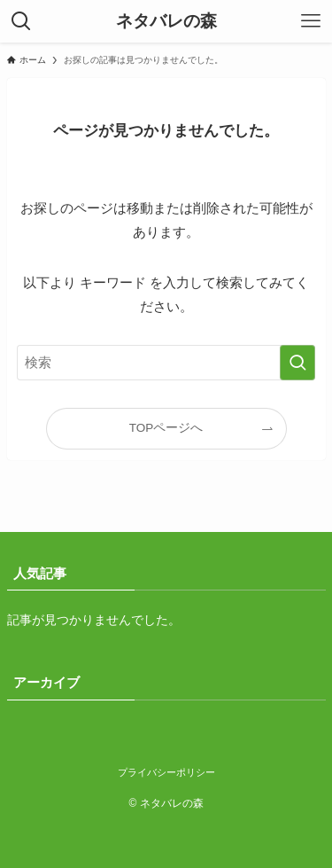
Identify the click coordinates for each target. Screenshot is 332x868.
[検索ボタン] (21, 21)
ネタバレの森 (166, 22)
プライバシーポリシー (166, 772)
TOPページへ (166, 428)
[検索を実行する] (297, 363)
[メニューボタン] (311, 21)
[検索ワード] (166, 363)
